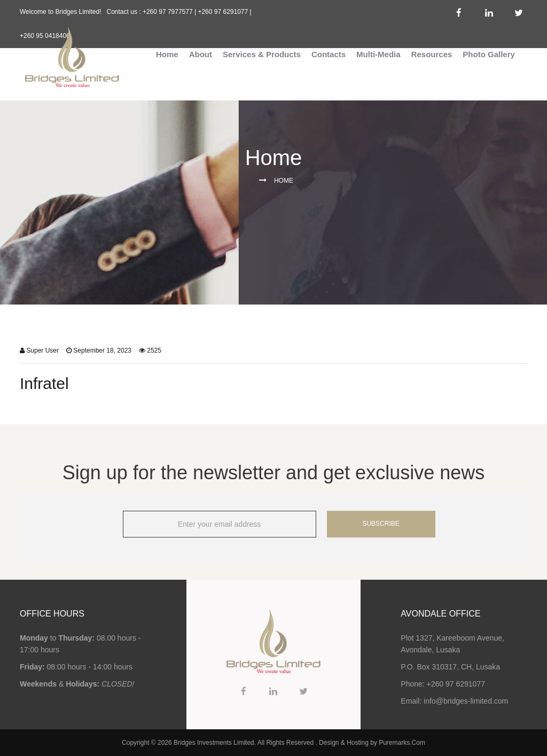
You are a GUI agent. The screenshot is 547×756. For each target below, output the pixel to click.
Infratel (44, 383)
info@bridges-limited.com (466, 701)
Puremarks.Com (402, 743)
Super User (42, 350)
